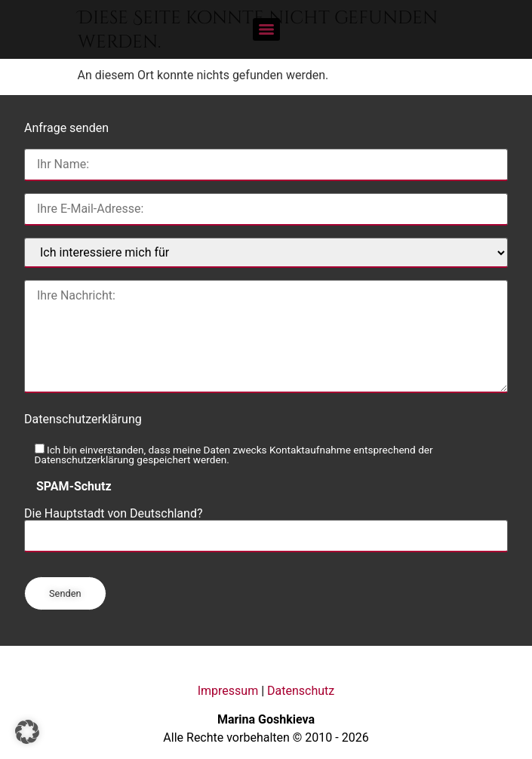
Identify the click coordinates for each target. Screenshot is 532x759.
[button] (27, 732)
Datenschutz (301, 691)
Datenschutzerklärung (83, 419)
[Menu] (266, 29)
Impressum (228, 691)
